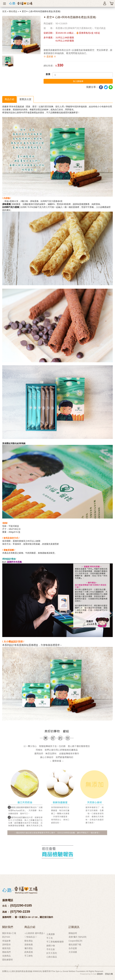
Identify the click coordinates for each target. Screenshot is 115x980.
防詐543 (6, 937)
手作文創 (51, 949)
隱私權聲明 (7, 960)
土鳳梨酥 (51, 934)
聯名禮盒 (13, 11)
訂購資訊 (74, 927)
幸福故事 (6, 941)
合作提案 (73, 948)
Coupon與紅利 (75, 941)
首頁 (4, 11)
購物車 (100, 974)
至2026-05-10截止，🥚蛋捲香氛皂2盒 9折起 (78, 33)
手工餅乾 (29, 956)
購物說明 (73, 933)
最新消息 (6, 948)
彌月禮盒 (29, 948)
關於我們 (8, 927)
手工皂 (50, 938)
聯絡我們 (6, 952)
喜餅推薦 (29, 945)
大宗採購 (73, 952)
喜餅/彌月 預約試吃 (78, 937)
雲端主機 (109, 974)
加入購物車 (78, 81)
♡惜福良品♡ (31, 937)
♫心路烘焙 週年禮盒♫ (35, 933)
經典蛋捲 (29, 952)
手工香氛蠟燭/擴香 (55, 942)
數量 (48, 74)
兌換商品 (6, 956)
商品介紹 (9, 99)
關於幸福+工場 (9, 933)
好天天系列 (52, 953)
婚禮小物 (51, 946)
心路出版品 (52, 957)
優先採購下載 (75, 945)
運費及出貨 (25, 99)
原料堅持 (6, 945)
